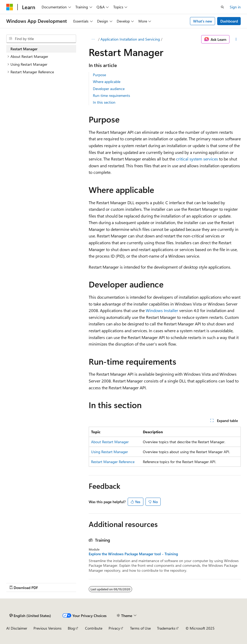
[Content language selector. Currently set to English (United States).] (30, 615)
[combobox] (41, 39)
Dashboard (229, 21)
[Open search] (222, 7)
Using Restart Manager (110, 452)
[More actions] (236, 39)
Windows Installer (162, 310)
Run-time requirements (111, 95)
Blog (71, 628)
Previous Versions (47, 628)
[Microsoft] (10, 7)
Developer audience (109, 89)
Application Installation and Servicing (130, 39)
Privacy (114, 628)
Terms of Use (140, 628)
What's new (203, 21)
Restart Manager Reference (113, 462)
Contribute (94, 628)
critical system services (197, 159)
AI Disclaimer (17, 628)
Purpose (99, 75)
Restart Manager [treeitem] (24, 49)
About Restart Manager (110, 442)
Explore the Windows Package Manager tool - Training (133, 554)
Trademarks (166, 628)
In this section (104, 102)
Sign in (235, 7)
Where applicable (107, 82)
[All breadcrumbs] (93, 39)
